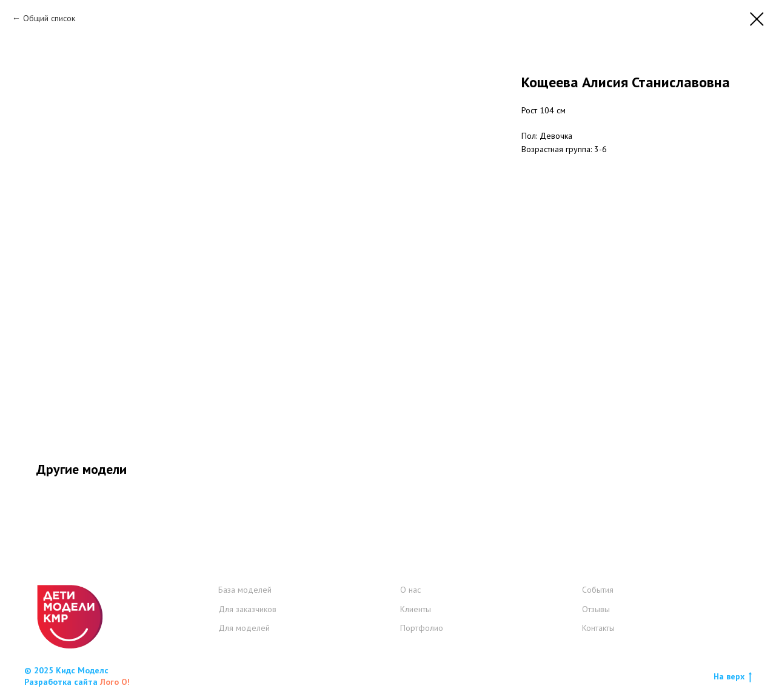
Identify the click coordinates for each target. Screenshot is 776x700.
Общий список (49, 18)
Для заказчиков (247, 609)
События (598, 590)
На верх (733, 677)
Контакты (598, 628)
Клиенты (416, 609)
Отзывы (596, 609)
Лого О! (115, 682)
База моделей (245, 590)
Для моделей (244, 628)
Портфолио (422, 628)
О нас (410, 590)
